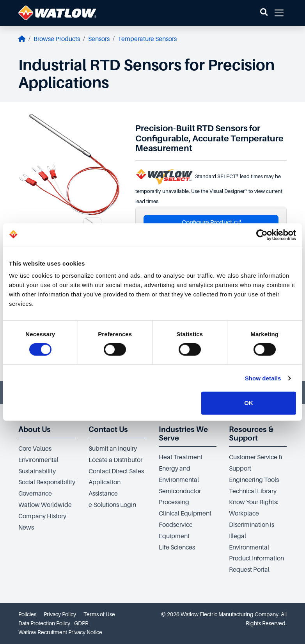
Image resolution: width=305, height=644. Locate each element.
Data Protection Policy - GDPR (53, 623)
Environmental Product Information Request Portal (256, 559)
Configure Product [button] (211, 223)
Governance (35, 494)
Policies (27, 614)
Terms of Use (99, 614)
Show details (263, 378)
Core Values (35, 449)
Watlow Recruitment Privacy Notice (60, 632)
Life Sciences (177, 548)
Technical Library (253, 491)
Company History (42, 516)
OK (249, 403)
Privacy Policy (60, 614)
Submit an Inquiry (113, 449)
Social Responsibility (47, 482)
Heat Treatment (181, 457)
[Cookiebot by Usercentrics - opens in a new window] (262, 235)
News (26, 528)
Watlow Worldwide (45, 505)
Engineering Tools (254, 480)
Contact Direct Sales (116, 471)
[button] (264, 13)
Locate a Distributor (115, 460)
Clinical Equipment (185, 514)
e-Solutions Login (112, 505)
